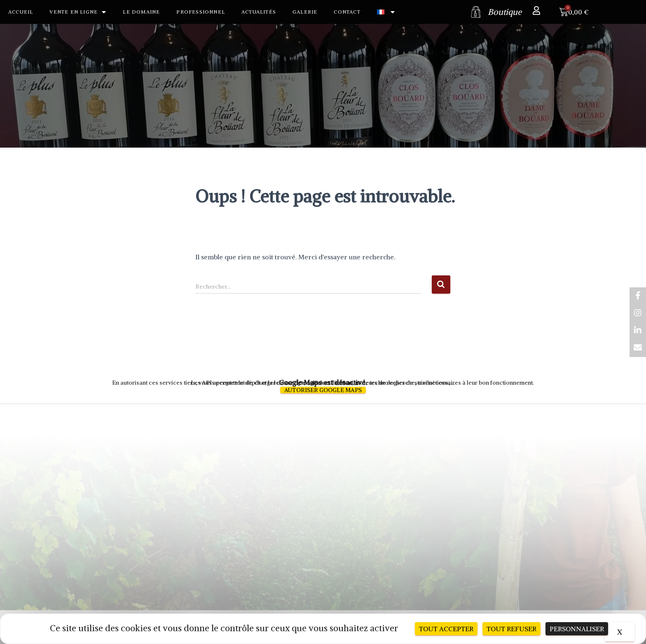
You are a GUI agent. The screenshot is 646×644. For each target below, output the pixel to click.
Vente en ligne (78, 12)
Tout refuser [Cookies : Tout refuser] (511, 629)
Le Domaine (141, 12)
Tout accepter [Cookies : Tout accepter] (446, 629)
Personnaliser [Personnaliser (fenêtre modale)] (577, 629)
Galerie (305, 12)
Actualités (259, 12)
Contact (347, 12)
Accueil (21, 12)
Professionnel (201, 12)
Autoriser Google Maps (323, 390)
